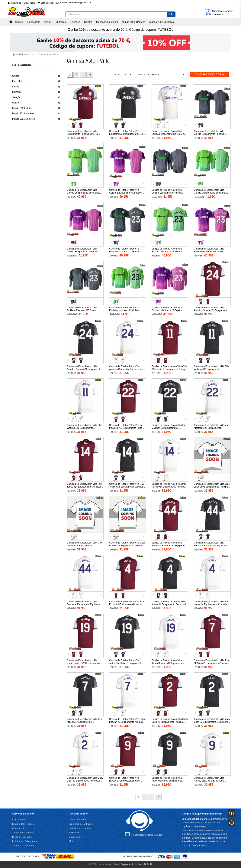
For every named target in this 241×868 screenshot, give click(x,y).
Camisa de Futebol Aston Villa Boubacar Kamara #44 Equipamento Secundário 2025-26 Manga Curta (212, 546)
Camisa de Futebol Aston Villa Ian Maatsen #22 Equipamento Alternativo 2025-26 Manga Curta (211, 428)
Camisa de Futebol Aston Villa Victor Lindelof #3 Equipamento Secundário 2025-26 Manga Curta (85, 546)
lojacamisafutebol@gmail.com (76, 2)
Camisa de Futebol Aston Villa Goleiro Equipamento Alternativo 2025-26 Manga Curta (125, 193)
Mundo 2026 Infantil (22, 108)
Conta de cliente (78, 820)
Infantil (16, 87)
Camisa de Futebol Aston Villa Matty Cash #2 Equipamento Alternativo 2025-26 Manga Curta (85, 781)
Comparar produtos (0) (209, 74)
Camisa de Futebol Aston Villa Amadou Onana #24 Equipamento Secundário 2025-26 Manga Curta (84, 369)
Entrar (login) (30, 3)
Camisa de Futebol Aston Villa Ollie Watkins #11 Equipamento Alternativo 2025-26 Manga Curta (84, 428)
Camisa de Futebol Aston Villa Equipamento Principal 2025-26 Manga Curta (83, 134)
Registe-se (16, 3)
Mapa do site (76, 837)
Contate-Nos (19, 820)
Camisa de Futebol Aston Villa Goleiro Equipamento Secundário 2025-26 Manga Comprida (211, 193)
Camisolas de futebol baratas (198, 830)
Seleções (17, 97)
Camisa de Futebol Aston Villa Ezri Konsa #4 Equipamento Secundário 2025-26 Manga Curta (169, 604)
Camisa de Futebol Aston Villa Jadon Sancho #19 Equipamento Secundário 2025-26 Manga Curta (126, 663)
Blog (71, 841)
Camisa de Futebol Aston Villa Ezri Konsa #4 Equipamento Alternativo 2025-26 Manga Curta (211, 604)
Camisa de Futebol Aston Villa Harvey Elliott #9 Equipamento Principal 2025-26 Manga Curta (125, 781)
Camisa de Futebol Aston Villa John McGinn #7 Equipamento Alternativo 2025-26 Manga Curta (127, 722)
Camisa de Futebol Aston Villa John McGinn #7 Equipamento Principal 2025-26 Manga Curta (212, 663)
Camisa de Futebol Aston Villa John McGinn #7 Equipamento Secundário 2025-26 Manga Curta (85, 722)
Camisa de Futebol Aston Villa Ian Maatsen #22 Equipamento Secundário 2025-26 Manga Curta (169, 428)
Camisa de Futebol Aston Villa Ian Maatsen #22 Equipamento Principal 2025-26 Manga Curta (127, 428)
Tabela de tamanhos (23, 833)
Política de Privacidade (25, 841)
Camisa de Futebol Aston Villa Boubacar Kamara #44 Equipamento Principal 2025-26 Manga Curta (170, 546)
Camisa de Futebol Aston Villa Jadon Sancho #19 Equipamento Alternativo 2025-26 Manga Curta (168, 663)
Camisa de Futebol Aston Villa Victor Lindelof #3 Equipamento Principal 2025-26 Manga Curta (212, 487)
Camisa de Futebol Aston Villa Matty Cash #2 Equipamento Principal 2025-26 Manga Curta (170, 722)
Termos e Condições (23, 846)
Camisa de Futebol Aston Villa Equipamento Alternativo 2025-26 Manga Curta (168, 134)
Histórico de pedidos (80, 828)
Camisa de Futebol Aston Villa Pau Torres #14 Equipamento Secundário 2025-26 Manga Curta (128, 487)
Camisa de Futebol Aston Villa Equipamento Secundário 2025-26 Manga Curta (126, 134)
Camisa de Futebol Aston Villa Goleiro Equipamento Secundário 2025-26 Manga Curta (84, 193)
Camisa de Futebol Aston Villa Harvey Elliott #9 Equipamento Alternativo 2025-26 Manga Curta (211, 781)
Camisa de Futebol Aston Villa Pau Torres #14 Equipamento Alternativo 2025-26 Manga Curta (169, 487)
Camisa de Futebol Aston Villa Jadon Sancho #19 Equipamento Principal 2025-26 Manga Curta (83, 663)
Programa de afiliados (81, 824)
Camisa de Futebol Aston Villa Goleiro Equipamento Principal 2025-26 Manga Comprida (167, 193)
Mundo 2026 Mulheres (23, 119)
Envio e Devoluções (23, 824)
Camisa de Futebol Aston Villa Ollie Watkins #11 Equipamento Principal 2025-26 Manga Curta (169, 369)
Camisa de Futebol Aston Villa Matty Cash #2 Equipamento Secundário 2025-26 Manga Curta (212, 722)
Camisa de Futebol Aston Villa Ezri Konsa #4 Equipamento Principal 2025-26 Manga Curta (127, 604)
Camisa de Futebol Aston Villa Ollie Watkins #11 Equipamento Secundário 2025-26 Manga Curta (212, 369)
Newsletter (75, 833)
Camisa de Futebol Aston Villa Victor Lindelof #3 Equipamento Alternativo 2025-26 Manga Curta (127, 546)
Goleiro (16, 103)
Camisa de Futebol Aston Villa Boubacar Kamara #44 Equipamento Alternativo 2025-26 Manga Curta (85, 604)
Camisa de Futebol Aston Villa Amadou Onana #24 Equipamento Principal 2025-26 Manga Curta (211, 310)
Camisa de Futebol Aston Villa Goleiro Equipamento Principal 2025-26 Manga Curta (209, 134)
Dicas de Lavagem (22, 837)
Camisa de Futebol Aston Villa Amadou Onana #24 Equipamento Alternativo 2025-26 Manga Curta (126, 369)
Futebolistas (18, 81)
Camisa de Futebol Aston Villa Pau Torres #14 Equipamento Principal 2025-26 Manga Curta (84, 487)
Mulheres (17, 92)
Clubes (16, 76)
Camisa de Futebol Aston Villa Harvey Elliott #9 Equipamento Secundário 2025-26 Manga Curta (169, 781)
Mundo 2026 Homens (23, 113)
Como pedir (19, 828)
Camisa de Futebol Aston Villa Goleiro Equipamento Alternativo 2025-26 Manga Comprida (83, 252)
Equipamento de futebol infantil (136, 864)
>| (90, 74)
